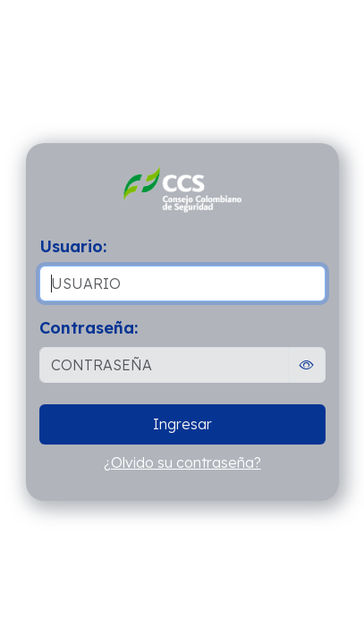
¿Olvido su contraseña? (182, 462)
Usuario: (73, 246)
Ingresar (182, 424)
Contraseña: (89, 328)
